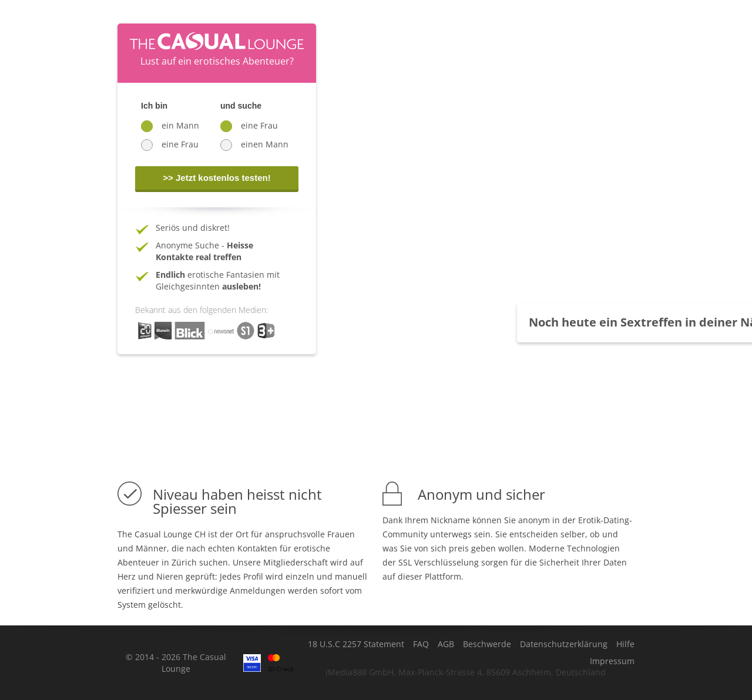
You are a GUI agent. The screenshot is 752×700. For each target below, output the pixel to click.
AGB (446, 644)
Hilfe (625, 644)
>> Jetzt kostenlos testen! (216, 178)
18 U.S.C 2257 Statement (356, 644)
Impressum (612, 661)
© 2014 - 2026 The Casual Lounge (176, 663)
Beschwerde (487, 644)
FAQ (421, 644)
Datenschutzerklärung (564, 644)
